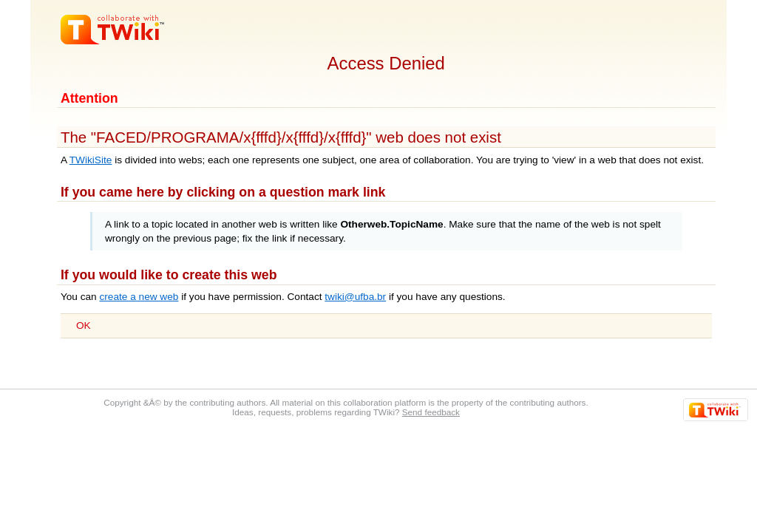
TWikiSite (91, 160)
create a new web (139, 297)
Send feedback (431, 412)
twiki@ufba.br (355, 297)
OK (84, 325)
